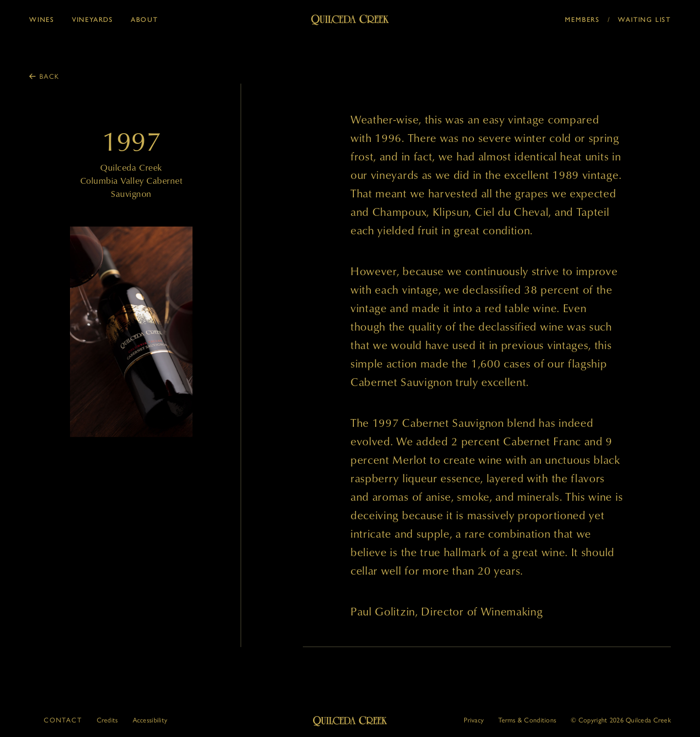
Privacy (474, 719)
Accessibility (150, 719)
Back (49, 76)
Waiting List (644, 20)
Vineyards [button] (93, 20)
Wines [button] (42, 20)
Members (582, 20)
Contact (63, 719)
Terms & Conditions (527, 719)
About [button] (144, 20)
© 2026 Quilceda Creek (621, 719)
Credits (107, 719)
